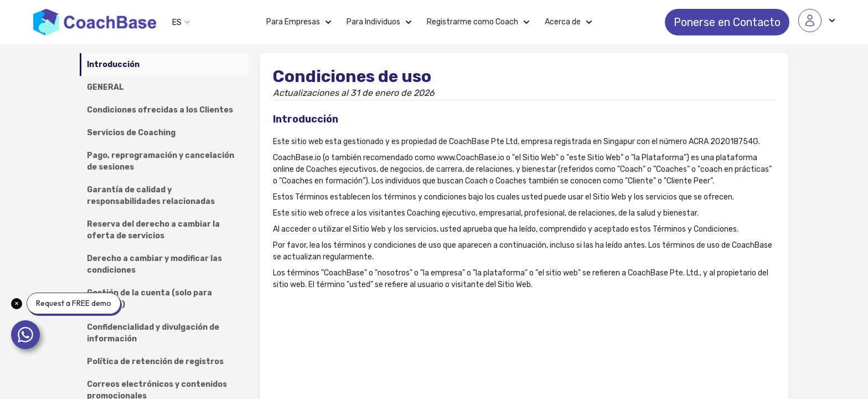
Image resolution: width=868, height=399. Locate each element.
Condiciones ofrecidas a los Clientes (160, 110)
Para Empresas (299, 22)
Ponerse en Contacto (727, 22)
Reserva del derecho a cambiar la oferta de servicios (153, 230)
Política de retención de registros (155, 362)
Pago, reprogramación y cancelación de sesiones (161, 161)
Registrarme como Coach (478, 22)
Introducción (113, 65)
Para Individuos (379, 22)
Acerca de (568, 22)
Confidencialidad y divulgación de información (153, 333)
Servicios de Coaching (131, 133)
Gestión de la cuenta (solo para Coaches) (149, 299)
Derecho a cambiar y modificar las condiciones (154, 264)
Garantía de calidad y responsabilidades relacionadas (151, 196)
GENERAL (105, 87)
